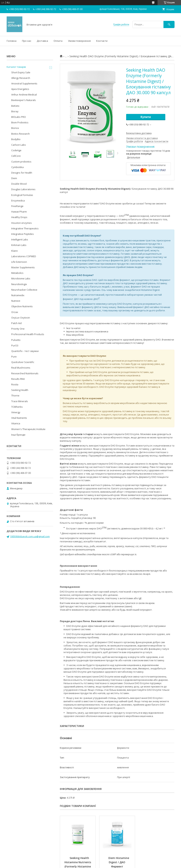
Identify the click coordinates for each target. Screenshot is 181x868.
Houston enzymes (22, 223)
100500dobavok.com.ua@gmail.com (30, 536)
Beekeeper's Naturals (24, 100)
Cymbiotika (17, 167)
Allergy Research (21, 78)
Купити (146, 117)
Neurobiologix (19, 284)
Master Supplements (23, 267)
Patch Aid (16, 323)
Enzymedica (18, 201)
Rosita (15, 384)
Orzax (15, 312)
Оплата (58, 41)
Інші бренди (18, 435)
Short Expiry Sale (21, 72)
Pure (14, 357)
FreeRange (17, 206)
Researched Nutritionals (25, 373)
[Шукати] (169, 24)
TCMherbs (17, 407)
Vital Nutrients (19, 418)
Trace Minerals (20, 401)
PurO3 (15, 345)
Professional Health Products (28, 334)
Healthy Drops (19, 217)
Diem (14, 178)
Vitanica (16, 423)
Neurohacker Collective (24, 290)
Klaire (14, 251)
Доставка (42, 41)
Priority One (18, 329)
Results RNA (18, 379)
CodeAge (16, 150)
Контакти (102, 41)
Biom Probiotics (20, 122)
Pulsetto (16, 340)
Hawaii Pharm (19, 212)
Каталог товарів (16, 67)
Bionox (15, 128)
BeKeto (15, 106)
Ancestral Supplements (24, 83)
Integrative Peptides (23, 234)
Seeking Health (20, 390)
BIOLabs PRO (19, 117)
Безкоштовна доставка (139, 133)
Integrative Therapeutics (25, 228)
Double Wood (19, 184)
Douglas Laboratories (23, 189)
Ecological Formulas (22, 195)
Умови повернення (79, 41)
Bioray (15, 111)
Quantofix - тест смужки (25, 351)
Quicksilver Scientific (23, 362)
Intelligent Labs (20, 239)
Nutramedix (18, 295)
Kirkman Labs (19, 245)
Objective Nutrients (22, 306)
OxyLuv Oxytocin (21, 318)
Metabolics (17, 273)
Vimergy (16, 412)
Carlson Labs (19, 145)
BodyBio (16, 139)
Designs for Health (22, 173)
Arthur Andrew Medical (24, 95)
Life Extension (19, 262)
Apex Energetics (20, 89)
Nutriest (16, 301)
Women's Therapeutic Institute (28, 429)
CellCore (16, 156)
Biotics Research (21, 134)
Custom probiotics (21, 162)
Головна (12, 41)
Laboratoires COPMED (24, 256)
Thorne (15, 396)
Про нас (27, 41)
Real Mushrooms (21, 368)
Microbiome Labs (21, 278)
